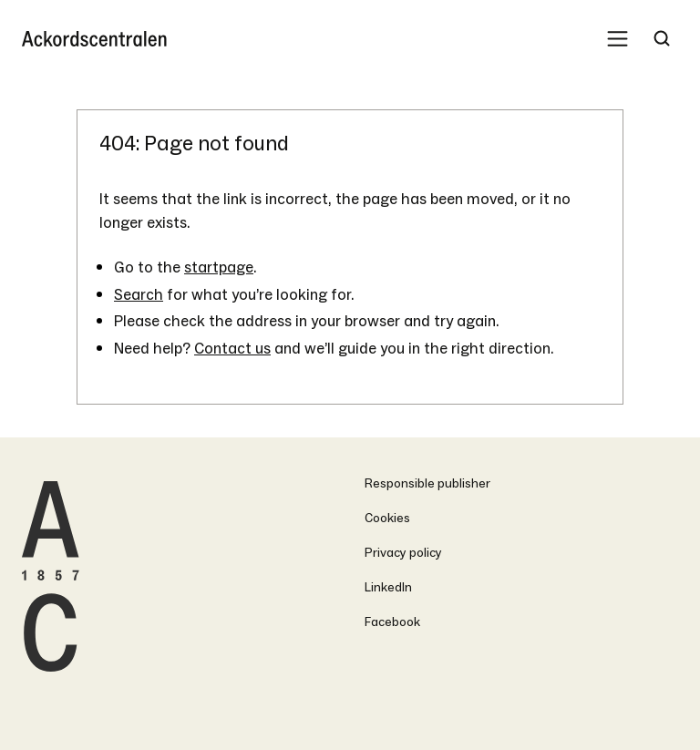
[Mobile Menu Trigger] (618, 38)
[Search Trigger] (662, 38)
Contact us (232, 349)
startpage (219, 267)
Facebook (392, 622)
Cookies (387, 518)
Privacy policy (403, 553)
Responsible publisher (427, 483)
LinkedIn (388, 587)
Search (139, 295)
